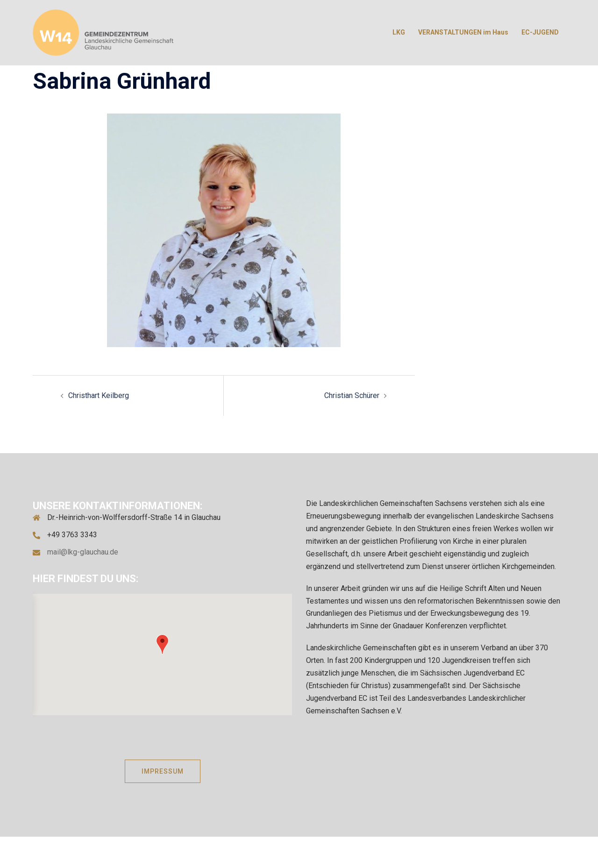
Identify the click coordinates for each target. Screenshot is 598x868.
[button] (162, 644)
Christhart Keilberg (99, 395)
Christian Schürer (352, 395)
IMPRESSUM (163, 771)
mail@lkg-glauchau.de (83, 552)
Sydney (278, 852)
